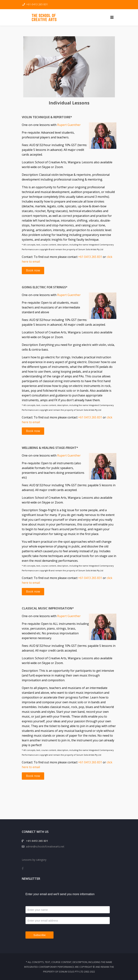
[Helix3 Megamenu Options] (112, 17)
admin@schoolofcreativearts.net (44, 846)
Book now (33, 270)
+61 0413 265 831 (90, 257)
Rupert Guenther (69, 125)
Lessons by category (34, 860)
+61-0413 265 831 (37, 4)
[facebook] (23, 868)
